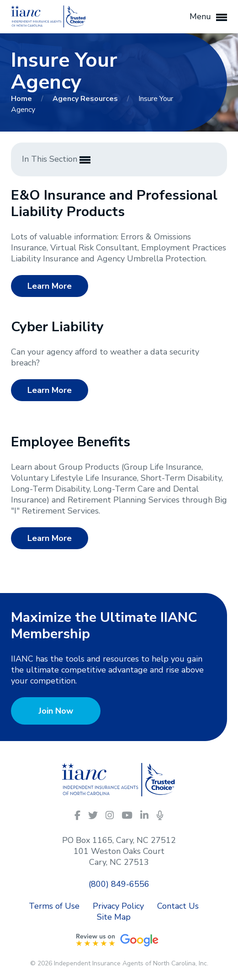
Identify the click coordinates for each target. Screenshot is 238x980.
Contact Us (178, 906)
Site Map (114, 917)
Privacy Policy (118, 906)
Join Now (56, 711)
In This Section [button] (56, 159)
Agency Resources (86, 99)
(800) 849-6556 (119, 884)
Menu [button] (208, 17)
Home (22, 99)
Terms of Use (54, 906)
